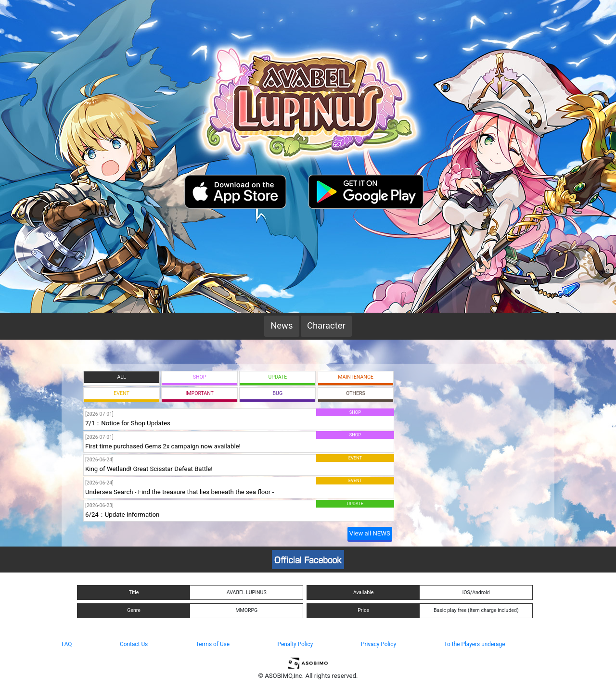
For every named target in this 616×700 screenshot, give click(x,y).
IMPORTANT (199, 393)
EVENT (121, 393)
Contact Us (134, 644)
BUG (278, 393)
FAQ (67, 644)
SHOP (200, 377)
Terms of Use (213, 644)
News (282, 326)
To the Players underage (475, 644)
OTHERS (356, 393)
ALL (121, 377)
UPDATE (277, 377)
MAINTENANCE (356, 377)
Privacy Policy (379, 644)
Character (326, 326)
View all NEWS (370, 533)
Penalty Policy (295, 644)
